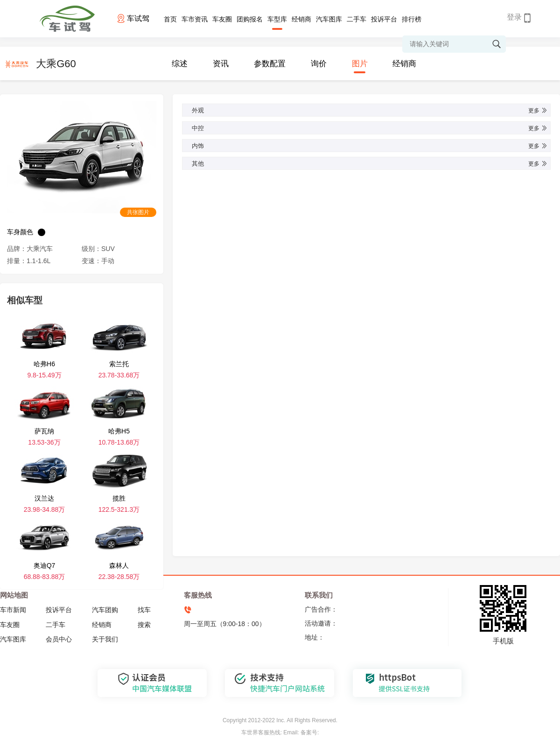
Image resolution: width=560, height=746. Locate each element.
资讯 (221, 64)
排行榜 (412, 19)
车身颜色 (20, 232)
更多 (538, 111)
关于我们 (105, 639)
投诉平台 (384, 19)
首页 (170, 19)
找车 (144, 610)
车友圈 (222, 19)
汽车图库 (329, 19)
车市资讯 (195, 19)
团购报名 (250, 19)
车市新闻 (13, 610)
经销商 (301, 19)
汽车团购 (105, 610)
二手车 (357, 19)
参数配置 (270, 64)
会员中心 (59, 639)
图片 (360, 64)
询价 (319, 64)
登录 (514, 17)
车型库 (277, 19)
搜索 (144, 625)
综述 (180, 64)
